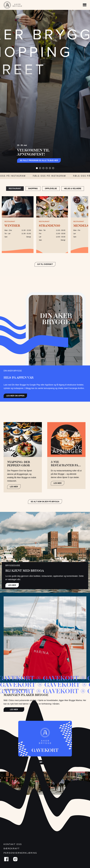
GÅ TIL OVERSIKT (45, 264)
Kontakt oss (13, 844)
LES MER (14, 487)
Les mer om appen (15, 396)
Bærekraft (12, 849)
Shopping (33, 189)
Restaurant (15, 189)
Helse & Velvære (73, 189)
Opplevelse (51, 189)
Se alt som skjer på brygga (45, 502)
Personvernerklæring (20, 853)
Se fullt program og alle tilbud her (39, 160)
